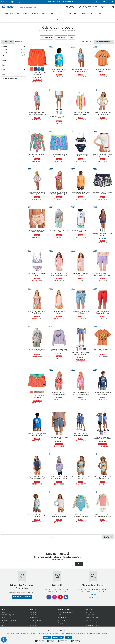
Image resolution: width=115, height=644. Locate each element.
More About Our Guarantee (22, 597)
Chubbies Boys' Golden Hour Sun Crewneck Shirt (81, 193)
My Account (33, 618)
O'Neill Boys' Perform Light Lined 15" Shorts (59, 117)
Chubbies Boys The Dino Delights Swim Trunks (59, 155)
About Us (88, 620)
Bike (19, 13)
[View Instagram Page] (108, 2)
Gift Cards (5, 623)
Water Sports (10, 13)
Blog (98, 2)
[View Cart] (113, 7)
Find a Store (5, 2)
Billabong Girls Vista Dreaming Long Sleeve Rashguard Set (59, 516)
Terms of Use (90, 612)
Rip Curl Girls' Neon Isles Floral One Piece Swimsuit (59, 274)
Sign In (104, 7)
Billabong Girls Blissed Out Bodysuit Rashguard (103, 114)
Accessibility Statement (93, 626)
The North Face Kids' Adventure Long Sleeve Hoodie (81, 435)
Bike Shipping (62, 618)
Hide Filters (7, 42)
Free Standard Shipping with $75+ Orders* (60, 2)
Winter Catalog (6, 618)
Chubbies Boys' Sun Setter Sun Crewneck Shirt (59, 70)
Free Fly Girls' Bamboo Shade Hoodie (103, 235)
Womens (85, 13)
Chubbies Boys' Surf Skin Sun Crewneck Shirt (103, 393)
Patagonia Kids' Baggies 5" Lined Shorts (37, 74)
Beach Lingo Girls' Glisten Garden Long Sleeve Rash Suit (37, 193)
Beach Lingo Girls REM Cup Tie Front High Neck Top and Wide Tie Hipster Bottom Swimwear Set (59, 193)
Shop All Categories (8, 615)
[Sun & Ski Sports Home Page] (8, 7)
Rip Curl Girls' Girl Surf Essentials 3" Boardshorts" (103, 274)
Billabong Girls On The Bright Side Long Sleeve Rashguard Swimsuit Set (103, 155)
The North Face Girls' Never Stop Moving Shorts (81, 354)
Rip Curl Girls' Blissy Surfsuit (59, 312)
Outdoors (44, 13)
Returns (60, 615)
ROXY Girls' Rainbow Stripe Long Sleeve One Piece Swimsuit (81, 516)
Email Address (32, 562)
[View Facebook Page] (104, 2)
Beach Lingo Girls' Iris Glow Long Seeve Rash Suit (81, 70)
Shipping (60, 623)
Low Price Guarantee (36, 620)
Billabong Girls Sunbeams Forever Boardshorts (37, 231)
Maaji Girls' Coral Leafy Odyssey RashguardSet (59, 393)
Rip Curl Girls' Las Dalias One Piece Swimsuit (37, 312)
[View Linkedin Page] (66, 597)
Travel (53, 13)
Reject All (68, 637)
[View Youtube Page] (113, 2)
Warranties (33, 626)
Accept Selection (58, 637)
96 (91, 42)
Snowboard (67, 13)
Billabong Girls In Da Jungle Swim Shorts (81, 478)
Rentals (14, 2)
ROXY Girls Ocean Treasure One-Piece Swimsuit (81, 114)
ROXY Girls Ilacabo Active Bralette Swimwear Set (81, 155)
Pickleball (34, 13)
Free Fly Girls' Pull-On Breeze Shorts (59, 438)
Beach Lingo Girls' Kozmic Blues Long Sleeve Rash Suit (37, 114)
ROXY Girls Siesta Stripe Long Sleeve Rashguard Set (103, 516)
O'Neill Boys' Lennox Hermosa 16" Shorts (103, 312)
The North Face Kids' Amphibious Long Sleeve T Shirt (103, 438)
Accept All (47, 637)
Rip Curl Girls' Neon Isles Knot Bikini (37, 274)
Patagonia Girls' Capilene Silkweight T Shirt (103, 70)
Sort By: (104, 42)
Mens (76, 13)
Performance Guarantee (65, 612)
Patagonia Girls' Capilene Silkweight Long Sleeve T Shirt (59, 350)
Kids (92, 13)
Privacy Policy (90, 615)
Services (22, 2)
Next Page (108, 537)
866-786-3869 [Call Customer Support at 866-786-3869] (93, 598)
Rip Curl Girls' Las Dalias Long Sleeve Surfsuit (37, 155)
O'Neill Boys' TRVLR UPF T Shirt (81, 231)
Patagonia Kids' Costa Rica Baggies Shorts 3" (37, 397)
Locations (33, 612)
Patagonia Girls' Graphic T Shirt (103, 350)
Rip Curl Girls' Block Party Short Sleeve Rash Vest (37, 478)
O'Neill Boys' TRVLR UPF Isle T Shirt (59, 231)
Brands (99, 13)
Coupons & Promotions (9, 620)
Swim (72, 37)
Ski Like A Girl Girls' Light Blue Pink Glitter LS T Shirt (59, 478)
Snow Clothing (61, 37)
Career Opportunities (92, 623)
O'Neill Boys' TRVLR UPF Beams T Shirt (37, 350)
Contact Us (33, 615)
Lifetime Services (35, 623)
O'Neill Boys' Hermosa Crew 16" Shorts (81, 312)
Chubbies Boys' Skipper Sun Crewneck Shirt (37, 435)
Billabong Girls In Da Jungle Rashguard (37, 516)
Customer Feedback (92, 618)
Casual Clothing (47, 37)
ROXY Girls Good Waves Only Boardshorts (103, 193)
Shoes (26, 13)
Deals (56, 19)
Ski (59, 13)
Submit (79, 564)
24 (83, 42)
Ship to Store (61, 620)
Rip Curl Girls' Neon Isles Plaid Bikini (81, 274)
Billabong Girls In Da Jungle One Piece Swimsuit (103, 478)
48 (87, 42)
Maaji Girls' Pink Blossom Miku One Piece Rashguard (81, 393)
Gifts (107, 13)
